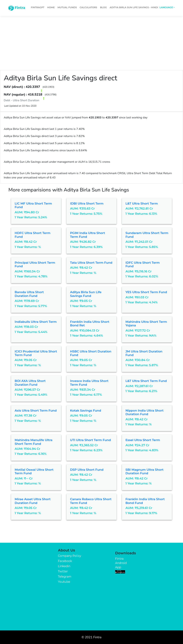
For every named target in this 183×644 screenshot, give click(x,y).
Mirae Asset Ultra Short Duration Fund (33, 501)
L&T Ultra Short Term (142, 203)
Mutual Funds (67, 7)
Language (166, 7)
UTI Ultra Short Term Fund (90, 440)
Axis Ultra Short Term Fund (36, 411)
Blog (103, 7)
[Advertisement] (91, 41)
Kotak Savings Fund (86, 411)
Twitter (63, 571)
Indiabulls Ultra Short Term (36, 322)
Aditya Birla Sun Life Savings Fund (86, 294)
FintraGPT (38, 7)
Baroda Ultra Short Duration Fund (29, 294)
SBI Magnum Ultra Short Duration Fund (144, 471)
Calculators (88, 7)
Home (51, 7)
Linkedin (64, 566)
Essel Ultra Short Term (143, 440)
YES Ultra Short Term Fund (146, 292)
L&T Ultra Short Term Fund (146, 381)
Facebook (65, 561)
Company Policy (69, 556)
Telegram (65, 577)
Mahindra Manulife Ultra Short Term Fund (34, 442)
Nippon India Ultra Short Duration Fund (144, 412)
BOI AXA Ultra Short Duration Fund (30, 383)
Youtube (64, 582)
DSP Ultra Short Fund (87, 470)
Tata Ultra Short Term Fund (91, 263)
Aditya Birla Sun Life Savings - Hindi (134, 7)
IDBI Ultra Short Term (87, 203)
